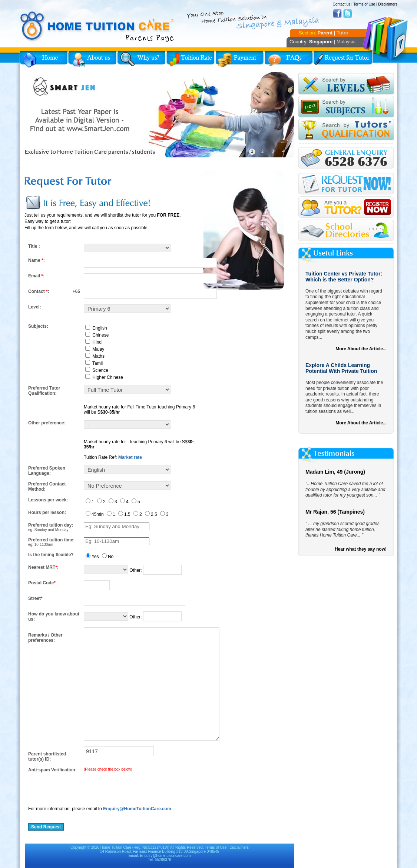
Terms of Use (364, 4)
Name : (37, 260)
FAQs (288, 59)
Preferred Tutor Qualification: (44, 391)
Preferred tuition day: (51, 525)
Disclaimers (388, 4)
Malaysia (346, 42)
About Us (93, 59)
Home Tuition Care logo (97, 27)
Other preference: (47, 423)
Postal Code (42, 583)
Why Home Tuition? (142, 59)
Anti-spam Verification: (52, 770)
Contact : (39, 291)
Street (35, 598)
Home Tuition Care (116, 847)
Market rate (130, 457)
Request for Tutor (343, 59)
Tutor (342, 33)
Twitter (348, 14)
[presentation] (85, 787)
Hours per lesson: (47, 513)
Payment (239, 59)
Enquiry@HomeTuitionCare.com (137, 809)
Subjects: (38, 326)
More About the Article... (361, 349)
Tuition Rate (191, 59)
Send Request (46, 827)
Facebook (337, 14)
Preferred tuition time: (51, 540)
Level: (35, 307)
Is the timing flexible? (51, 555)
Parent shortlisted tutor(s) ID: (47, 757)
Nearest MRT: (43, 567)
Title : (34, 246)
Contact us (341, 4)
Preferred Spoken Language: (47, 471)
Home (44, 59)
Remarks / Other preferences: (45, 638)
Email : (36, 276)
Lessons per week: (48, 500)
